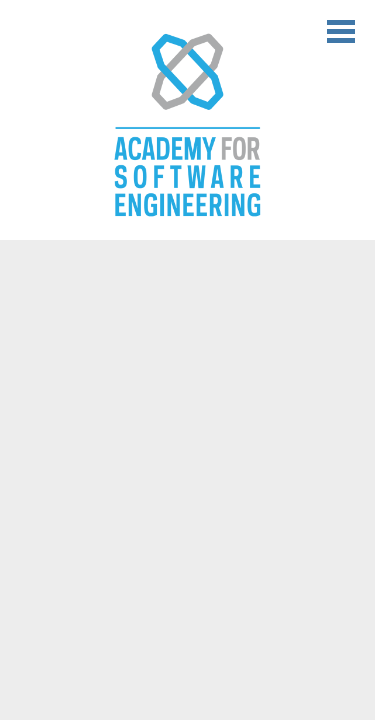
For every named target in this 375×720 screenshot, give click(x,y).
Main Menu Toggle (341, 31)
